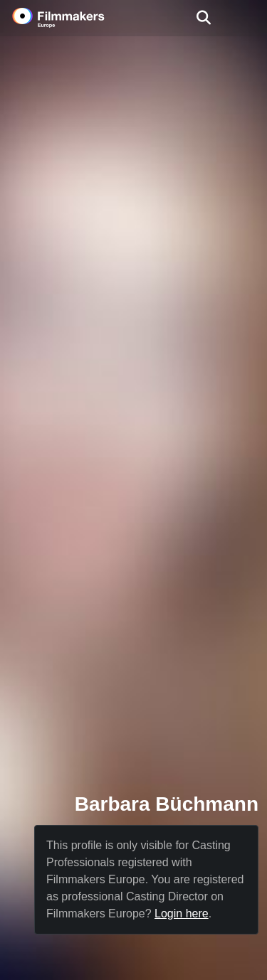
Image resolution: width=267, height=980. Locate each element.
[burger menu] (246, 18)
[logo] (75, 18)
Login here (182, 914)
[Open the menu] (203, 18)
